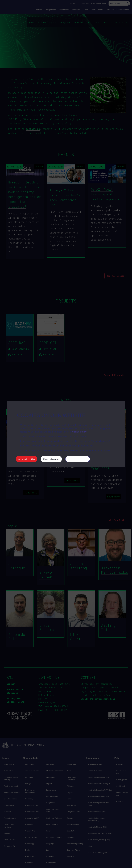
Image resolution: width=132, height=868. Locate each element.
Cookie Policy (79, 432)
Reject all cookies (51, 459)
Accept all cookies (27, 459)
